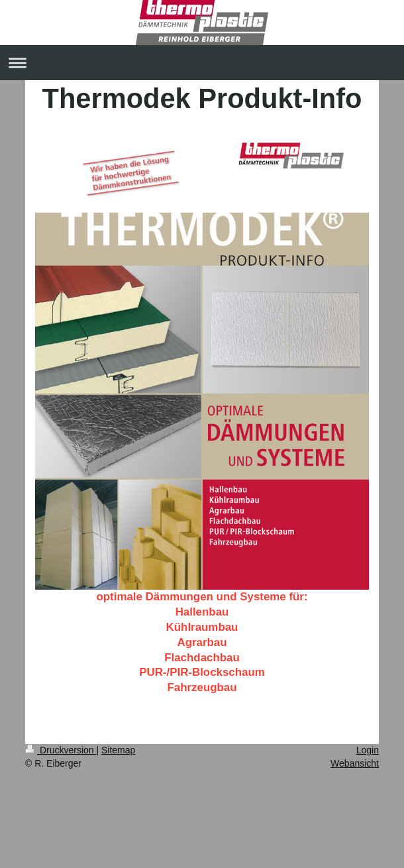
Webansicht (355, 763)
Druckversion (61, 750)
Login (368, 750)
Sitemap (118, 750)
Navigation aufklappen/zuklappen (202, 63)
